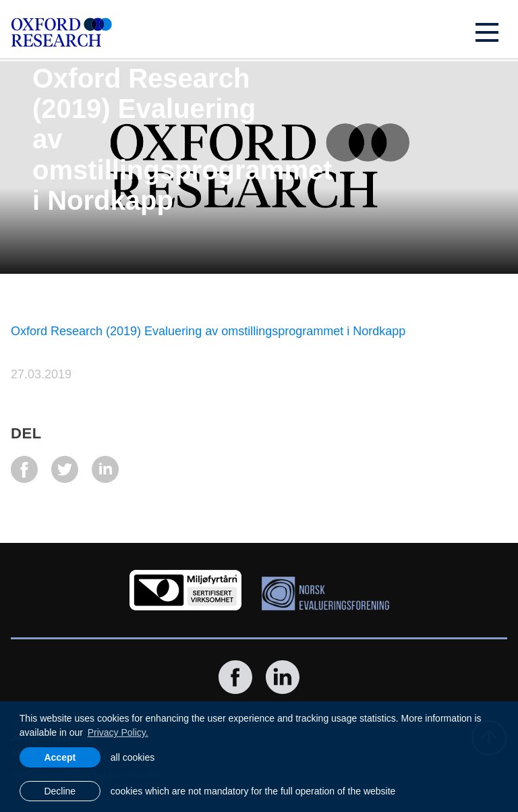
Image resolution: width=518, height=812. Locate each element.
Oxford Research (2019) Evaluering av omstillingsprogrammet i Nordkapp (208, 331)
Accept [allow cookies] (60, 757)
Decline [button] (60, 791)
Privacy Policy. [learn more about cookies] (118, 732)
